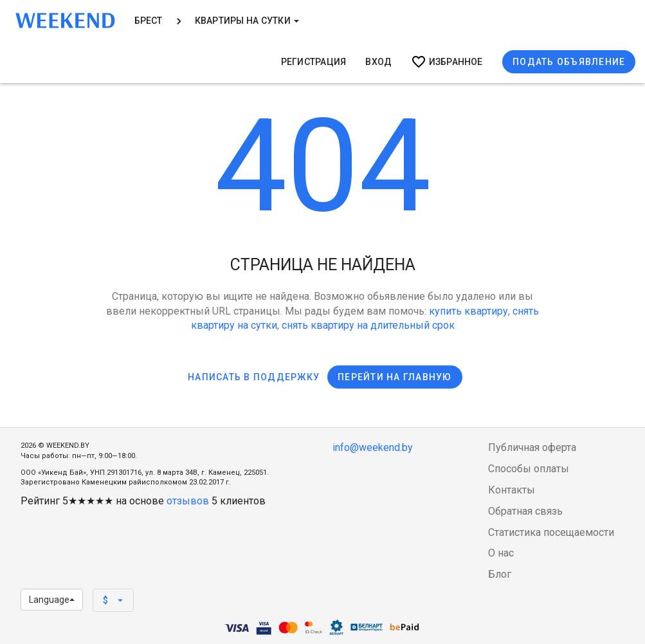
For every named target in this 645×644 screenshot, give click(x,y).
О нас (501, 553)
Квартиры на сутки (247, 21)
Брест (149, 21)
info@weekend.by (373, 447)
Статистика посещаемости (551, 532)
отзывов (188, 501)
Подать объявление (569, 62)
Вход (378, 62)
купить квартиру (468, 311)
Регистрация (314, 62)
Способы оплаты (529, 469)
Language (52, 600)
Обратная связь (525, 511)
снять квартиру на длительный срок (368, 325)
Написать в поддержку (254, 377)
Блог (500, 574)
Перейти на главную (395, 377)
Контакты (512, 490)
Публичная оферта (532, 447)
